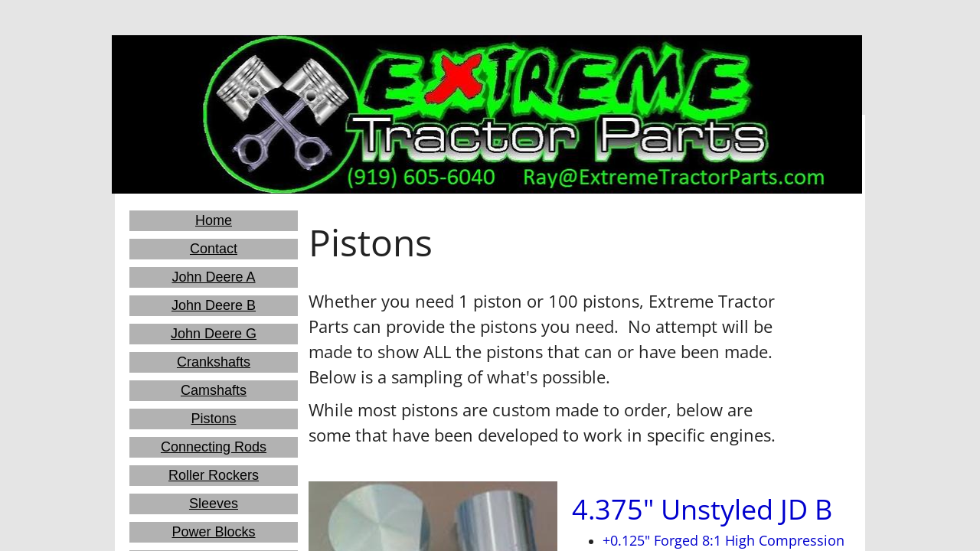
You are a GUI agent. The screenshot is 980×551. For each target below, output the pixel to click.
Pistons (213, 419)
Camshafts (214, 390)
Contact (214, 249)
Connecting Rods (214, 447)
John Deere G (214, 334)
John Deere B (214, 305)
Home (214, 220)
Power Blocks (213, 532)
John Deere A (213, 277)
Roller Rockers (214, 475)
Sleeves (214, 504)
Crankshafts (214, 362)
